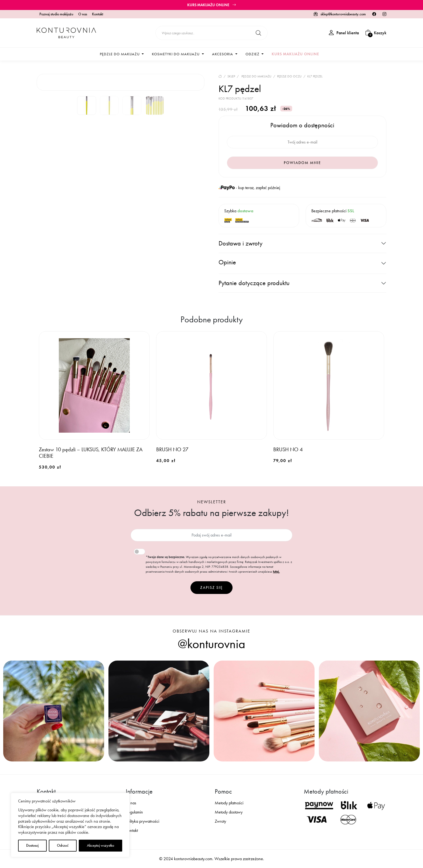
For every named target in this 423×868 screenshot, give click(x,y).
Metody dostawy (229, 812)
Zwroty (220, 821)
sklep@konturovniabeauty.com (340, 14)
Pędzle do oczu (289, 76)
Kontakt (98, 14)
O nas (83, 14)
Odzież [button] (253, 54)
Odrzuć (63, 845)
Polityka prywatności (142, 821)
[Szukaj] (258, 33)
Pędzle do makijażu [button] (120, 54)
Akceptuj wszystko (100, 845)
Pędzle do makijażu (256, 76)
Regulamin (134, 812)
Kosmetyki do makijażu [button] (176, 54)
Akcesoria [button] (223, 54)
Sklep (231, 76)
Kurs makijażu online (212, 5)
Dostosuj (32, 845)
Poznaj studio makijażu (56, 14)
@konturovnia (211, 644)
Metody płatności (229, 803)
